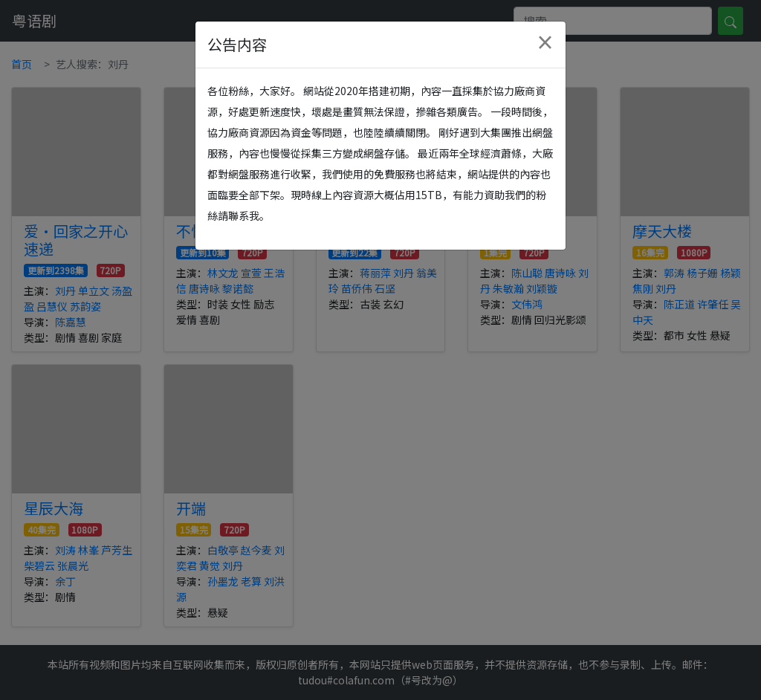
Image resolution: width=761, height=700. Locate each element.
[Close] (545, 42)
